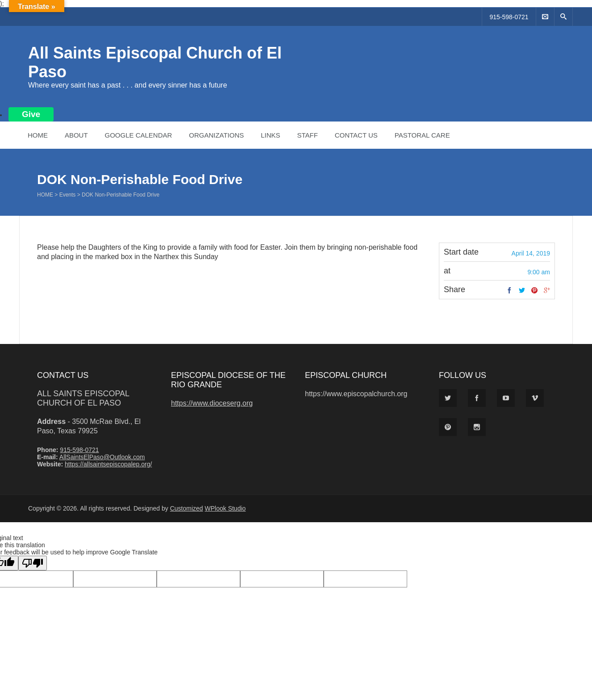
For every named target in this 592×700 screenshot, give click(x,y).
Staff (307, 135)
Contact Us (356, 135)
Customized (187, 508)
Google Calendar (138, 135)
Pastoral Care (422, 135)
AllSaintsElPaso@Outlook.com (102, 457)
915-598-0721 (509, 17)
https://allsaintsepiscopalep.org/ (108, 464)
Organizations (216, 135)
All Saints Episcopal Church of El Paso (83, 398)
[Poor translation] (33, 563)
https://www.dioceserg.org (212, 403)
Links (270, 135)
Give (31, 114)
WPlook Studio (225, 508)
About (76, 135)
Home (38, 135)
